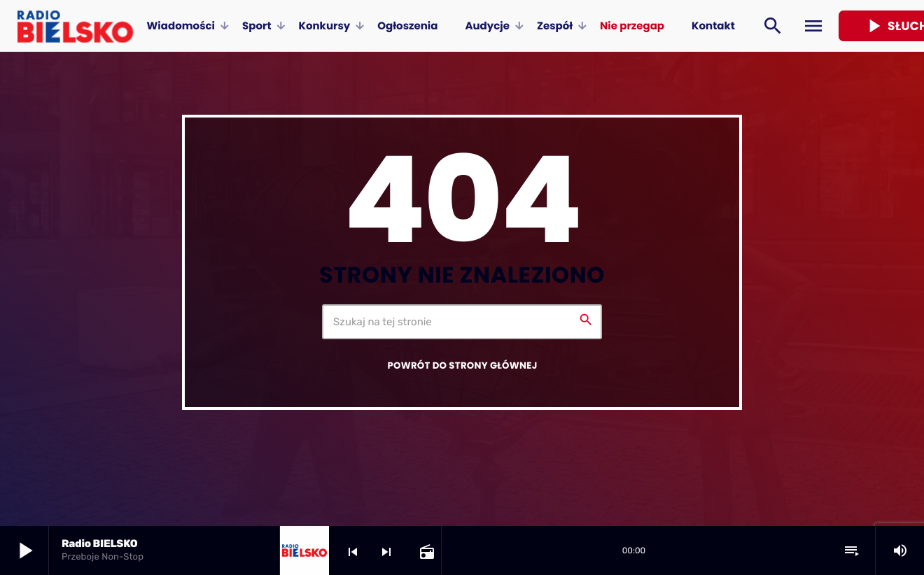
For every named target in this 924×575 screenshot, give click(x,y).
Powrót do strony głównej (462, 365)
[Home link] (75, 26)
